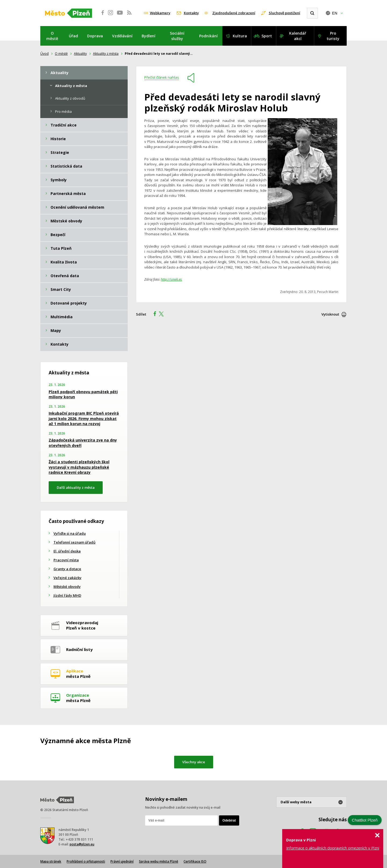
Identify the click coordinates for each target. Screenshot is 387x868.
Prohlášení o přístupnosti (86, 861)
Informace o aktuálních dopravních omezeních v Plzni (333, 848)
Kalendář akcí (298, 36)
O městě (52, 36)
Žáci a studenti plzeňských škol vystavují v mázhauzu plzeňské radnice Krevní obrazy (79, 467)
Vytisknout (330, 314)
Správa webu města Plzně (159, 861)
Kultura (240, 36)
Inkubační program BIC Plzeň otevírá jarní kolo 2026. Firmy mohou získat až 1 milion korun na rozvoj (84, 418)
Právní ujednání (122, 861)
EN (335, 13)
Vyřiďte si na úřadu (70, 533)
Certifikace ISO (195, 861)
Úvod (44, 54)
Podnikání (208, 36)
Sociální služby (177, 36)
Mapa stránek (51, 861)
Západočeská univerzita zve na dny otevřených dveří (83, 443)
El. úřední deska (67, 551)
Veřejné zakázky (67, 578)
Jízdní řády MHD (67, 595)
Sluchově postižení (284, 13)
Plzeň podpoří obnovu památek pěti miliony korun (83, 394)
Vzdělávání (122, 36)
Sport (267, 36)
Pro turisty (333, 36)
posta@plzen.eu (82, 844)
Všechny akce (194, 762)
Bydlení (148, 36)
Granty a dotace (67, 569)
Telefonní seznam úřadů (74, 542)
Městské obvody (67, 587)
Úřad (73, 36)
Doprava (95, 36)
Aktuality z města (106, 54)
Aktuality (80, 54)
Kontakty (191, 13)
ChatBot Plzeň (365, 820)
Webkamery (160, 13)
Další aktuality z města (76, 487)
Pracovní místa (66, 560)
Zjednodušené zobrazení (234, 13)
